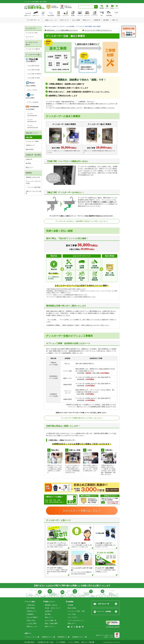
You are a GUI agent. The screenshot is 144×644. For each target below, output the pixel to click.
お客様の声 (29, 159)
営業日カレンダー (32, 627)
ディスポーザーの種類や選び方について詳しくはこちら (81, 418)
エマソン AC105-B (33, 102)
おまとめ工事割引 (32, 617)
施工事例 (28, 163)
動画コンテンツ (50, 627)
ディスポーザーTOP (32, 33)
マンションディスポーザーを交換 (33, 182)
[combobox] (86, 7)
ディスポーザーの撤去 (32, 141)
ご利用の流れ (31, 605)
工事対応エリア (30, 145)
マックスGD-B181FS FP (32, 121)
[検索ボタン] (96, 7)
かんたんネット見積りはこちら (81, 511)
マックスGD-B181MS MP (32, 115)
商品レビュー (30, 167)
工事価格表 (30, 614)
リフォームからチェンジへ (76, 620)
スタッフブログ (72, 617)
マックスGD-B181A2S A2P (33, 127)
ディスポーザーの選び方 (33, 49)
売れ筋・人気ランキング (53, 608)
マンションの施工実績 (34, 187)
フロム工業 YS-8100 (33, 66)
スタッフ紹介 (72, 614)
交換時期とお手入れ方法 (33, 177)
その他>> (116, 13)
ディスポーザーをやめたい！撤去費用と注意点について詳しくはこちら (81, 221)
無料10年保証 (30, 149)
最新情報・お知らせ (51, 605)
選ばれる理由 (72, 608)
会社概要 (70, 605)
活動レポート (72, 623)
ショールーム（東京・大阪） (77, 611)
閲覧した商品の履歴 (51, 623)
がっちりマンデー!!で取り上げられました (98, 30)
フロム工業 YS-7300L (34, 78)
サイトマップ (30, 37)
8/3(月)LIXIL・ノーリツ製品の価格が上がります (62, 30)
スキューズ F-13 (32, 90)
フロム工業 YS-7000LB (34, 74)
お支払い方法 (31, 620)
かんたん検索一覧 (50, 620)
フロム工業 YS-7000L (34, 70)
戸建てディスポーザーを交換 (33, 192)
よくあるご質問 (31, 623)
